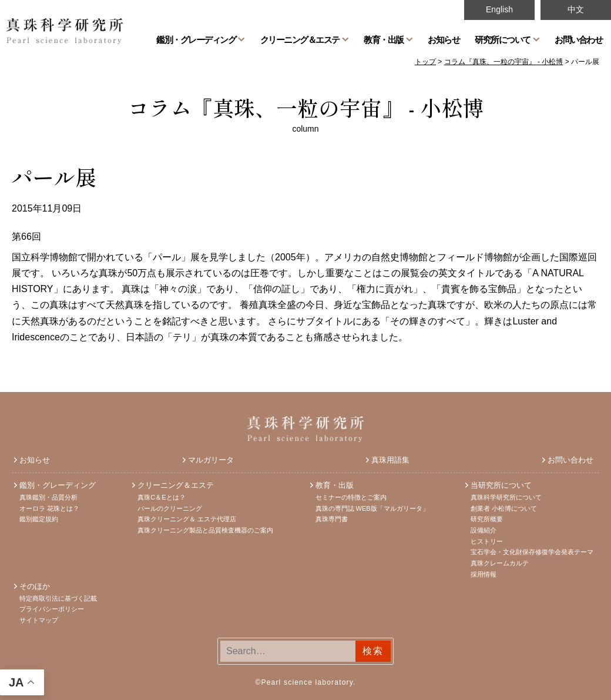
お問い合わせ (578, 39)
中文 (576, 9)
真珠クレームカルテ (500, 563)
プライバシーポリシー (52, 609)
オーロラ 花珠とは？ (49, 508)
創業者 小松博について (504, 508)
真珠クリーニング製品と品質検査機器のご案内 (205, 530)
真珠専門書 (332, 519)
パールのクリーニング (170, 508)
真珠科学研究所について (506, 497)
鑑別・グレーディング (196, 39)
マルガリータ (211, 460)
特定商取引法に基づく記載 (58, 598)
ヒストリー (487, 541)
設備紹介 (484, 530)
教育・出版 (384, 39)
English (499, 9)
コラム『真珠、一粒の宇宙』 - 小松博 (306, 107)
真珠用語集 (390, 460)
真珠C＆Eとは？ (161, 497)
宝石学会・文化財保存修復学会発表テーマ (532, 552)
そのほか (35, 586)
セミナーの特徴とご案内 (351, 497)
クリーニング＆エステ (300, 39)
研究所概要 (487, 519)
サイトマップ (39, 620)
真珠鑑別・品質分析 (48, 497)
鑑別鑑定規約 (39, 519)
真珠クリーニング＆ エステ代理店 (187, 519)
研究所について (503, 39)
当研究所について (501, 485)
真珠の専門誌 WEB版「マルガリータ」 (372, 508)
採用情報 (484, 574)
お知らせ (444, 39)
